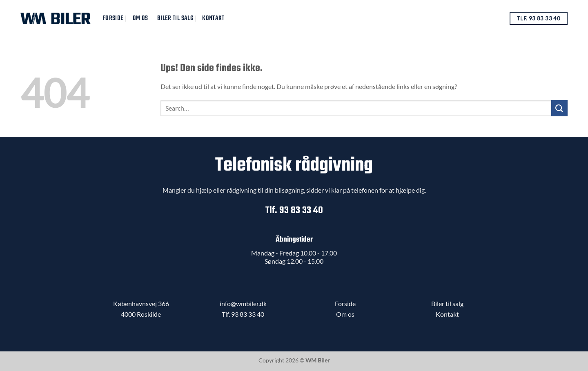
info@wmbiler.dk (243, 303)
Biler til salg (175, 18)
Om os (345, 314)
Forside (113, 18)
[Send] (559, 108)
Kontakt (213, 18)
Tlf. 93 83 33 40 (294, 210)
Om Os (140, 18)
